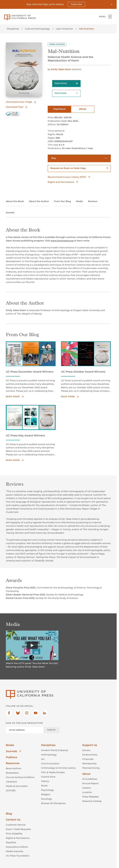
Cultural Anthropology (37, 29)
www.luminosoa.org (62, 241)
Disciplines (13, 29)
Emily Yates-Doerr (62, 69)
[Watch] (32, 645)
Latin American (65, 29)
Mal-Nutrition (87, 29)
